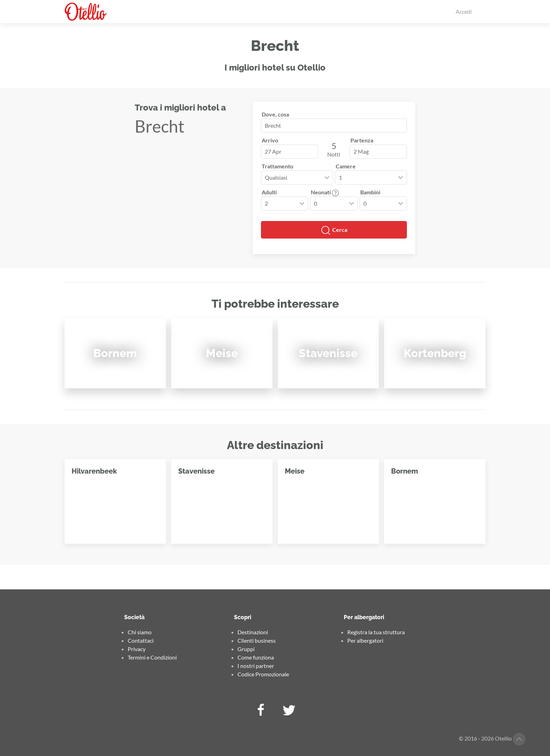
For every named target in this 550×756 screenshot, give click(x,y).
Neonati (325, 192)
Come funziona (256, 657)
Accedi (464, 11)
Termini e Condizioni (152, 657)
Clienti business (257, 640)
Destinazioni (253, 632)
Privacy (137, 649)
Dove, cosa (275, 114)
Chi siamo (140, 632)
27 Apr (273, 151)
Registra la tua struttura (376, 632)
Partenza (362, 140)
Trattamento (277, 166)
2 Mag (361, 151)
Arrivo (270, 140)
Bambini (370, 192)
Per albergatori (365, 640)
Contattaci (141, 640)
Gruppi (246, 649)
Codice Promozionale (263, 674)
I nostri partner (256, 666)
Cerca (334, 230)
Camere (346, 166)
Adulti (269, 192)
